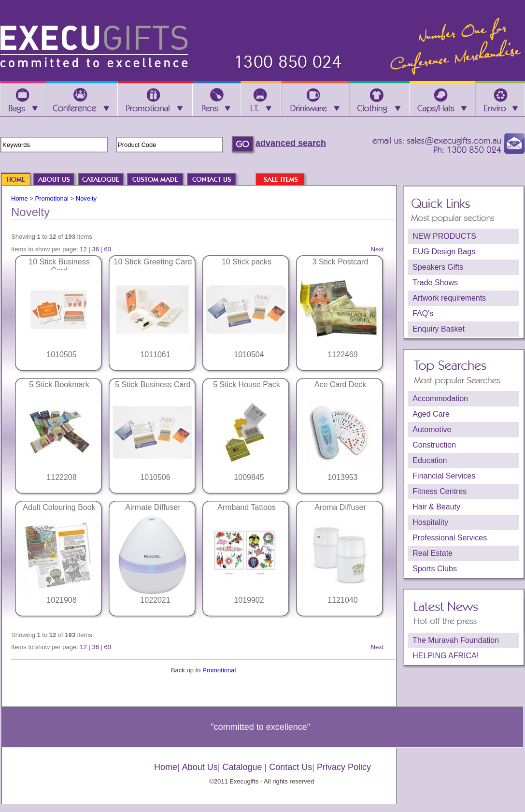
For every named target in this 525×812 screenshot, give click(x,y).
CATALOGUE (106, 180)
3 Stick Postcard (341, 262)
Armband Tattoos (247, 507)
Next (377, 249)
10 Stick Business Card (59, 266)
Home (20, 198)
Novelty (86, 198)
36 (95, 249)
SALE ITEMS (285, 180)
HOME (20, 180)
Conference (82, 100)
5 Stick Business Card (153, 384)
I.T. (261, 100)
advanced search (291, 143)
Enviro (500, 100)
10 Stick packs (247, 262)
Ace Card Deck (341, 384)
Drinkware (315, 100)
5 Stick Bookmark (59, 384)
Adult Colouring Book (59, 507)
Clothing (379, 100)
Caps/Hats (442, 100)
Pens (217, 100)
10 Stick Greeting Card (153, 262)
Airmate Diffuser (153, 507)
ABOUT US (59, 180)
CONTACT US (216, 180)
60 (108, 249)
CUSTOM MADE (160, 180)
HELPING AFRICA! (446, 656)
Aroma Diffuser (340, 507)
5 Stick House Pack (247, 384)
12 (83, 249)
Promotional (52, 198)
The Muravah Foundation (456, 640)
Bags (23, 100)
